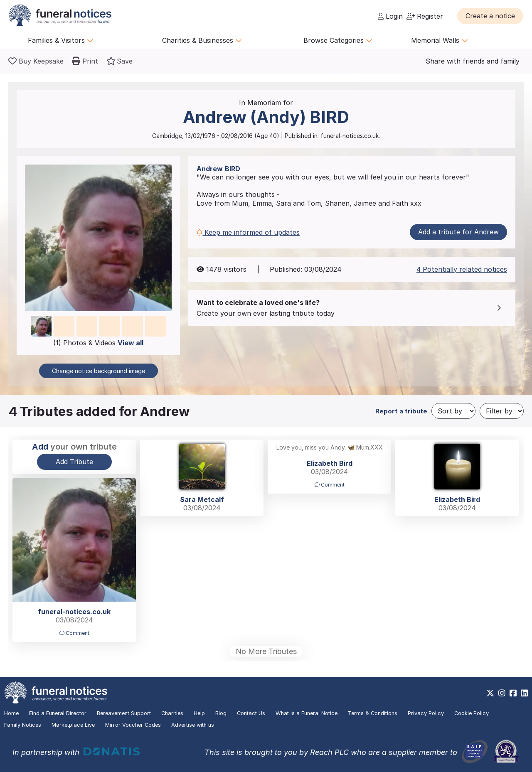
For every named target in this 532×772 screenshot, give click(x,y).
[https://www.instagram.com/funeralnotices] (502, 693)
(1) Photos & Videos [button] (98, 343)
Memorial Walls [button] (440, 40)
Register (425, 16)
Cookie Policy (472, 713)
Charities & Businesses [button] (202, 40)
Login (390, 16)
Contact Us (251, 713)
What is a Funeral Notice (307, 713)
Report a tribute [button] (401, 411)
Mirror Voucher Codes (133, 725)
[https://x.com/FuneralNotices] (490, 693)
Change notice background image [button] (99, 371)
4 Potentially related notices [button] (462, 269)
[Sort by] (453, 411)
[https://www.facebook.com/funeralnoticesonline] (513, 693)
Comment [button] (330, 485)
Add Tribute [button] (74, 462)
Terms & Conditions (373, 713)
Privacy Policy (426, 713)
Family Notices (23, 725)
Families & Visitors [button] (61, 40)
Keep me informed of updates (248, 232)
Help (199, 713)
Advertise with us (193, 725)
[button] (490, 16)
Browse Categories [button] (338, 40)
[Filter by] (502, 411)
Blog (221, 713)
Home (11, 713)
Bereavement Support (124, 713)
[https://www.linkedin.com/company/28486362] (524, 693)
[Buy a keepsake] (36, 61)
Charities (172, 713)
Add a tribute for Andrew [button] (458, 232)
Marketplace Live (73, 725)
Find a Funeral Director (58, 713)
